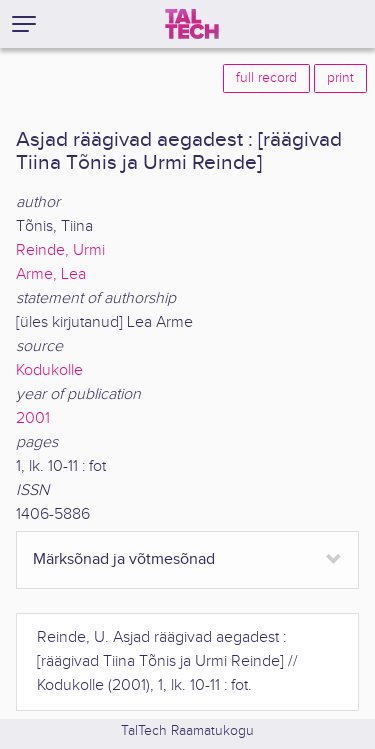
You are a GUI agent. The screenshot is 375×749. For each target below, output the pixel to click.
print (340, 78)
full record (266, 78)
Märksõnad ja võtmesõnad (124, 559)
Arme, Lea (51, 274)
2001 (33, 418)
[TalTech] (192, 24)
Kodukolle (49, 370)
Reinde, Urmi (60, 250)
